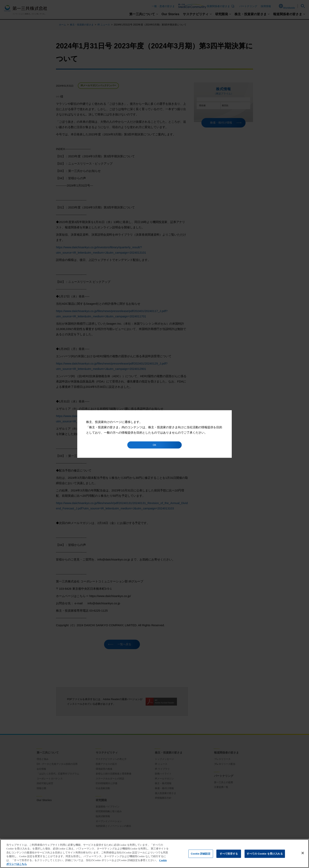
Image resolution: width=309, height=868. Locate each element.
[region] (154, 853)
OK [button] (154, 445)
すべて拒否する (229, 854)
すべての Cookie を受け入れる (265, 854)
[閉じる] (303, 853)
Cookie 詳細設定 (201, 854)
